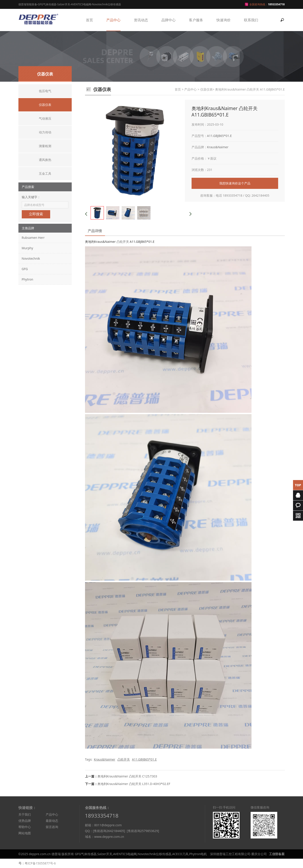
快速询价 (224, 20)
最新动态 (52, 821)
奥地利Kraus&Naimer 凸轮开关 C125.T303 (127, 776)
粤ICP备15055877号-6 (40, 863)
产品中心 (113, 20)
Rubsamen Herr (33, 238)
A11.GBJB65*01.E (220, 136)
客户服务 (196, 20)
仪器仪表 (206, 89)
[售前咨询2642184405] (109, 831)
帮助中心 (25, 827)
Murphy (28, 248)
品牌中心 (168, 20)
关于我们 (25, 814)
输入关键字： (31, 197)
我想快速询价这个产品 (235, 183)
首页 (89, 20)
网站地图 (25, 833)
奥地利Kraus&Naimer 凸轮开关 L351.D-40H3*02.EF (134, 784)
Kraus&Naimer (218, 147)
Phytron (28, 279)
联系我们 (251, 20)
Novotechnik (31, 258)
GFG (25, 269)
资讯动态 (141, 20)
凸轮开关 (123, 242)
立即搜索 (36, 214)
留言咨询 (52, 827)
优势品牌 (25, 821)
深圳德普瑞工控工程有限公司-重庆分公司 (239, 854)
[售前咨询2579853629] (143, 831)
